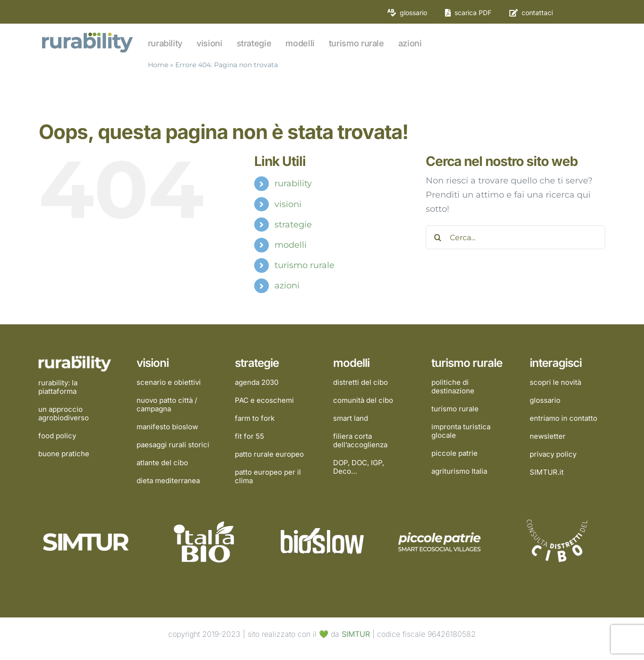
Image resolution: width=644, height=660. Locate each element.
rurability (293, 183)
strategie (293, 225)
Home (158, 65)
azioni (287, 286)
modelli (291, 245)
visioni (288, 204)
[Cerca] (438, 237)
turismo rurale (305, 265)
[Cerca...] (515, 237)
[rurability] (88, 34)
